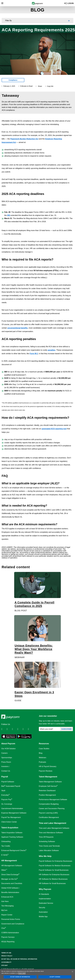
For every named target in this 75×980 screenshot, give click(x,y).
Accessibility (6, 962)
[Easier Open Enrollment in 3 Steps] (38, 683)
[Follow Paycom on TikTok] (30, 729)
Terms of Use (6, 953)
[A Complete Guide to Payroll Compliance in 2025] (38, 593)
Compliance (13, 80)
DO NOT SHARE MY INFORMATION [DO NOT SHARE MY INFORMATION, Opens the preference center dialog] (20, 977)
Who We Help (45, 856)
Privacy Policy (7, 956)
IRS (9, 215)
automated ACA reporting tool (54, 429)
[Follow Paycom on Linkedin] (4, 729)
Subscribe (67, 729)
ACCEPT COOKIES (55, 977)
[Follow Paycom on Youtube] (25, 729)
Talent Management (48, 777)
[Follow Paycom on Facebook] (14, 729)
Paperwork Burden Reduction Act (24, 139)
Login (71, 3)
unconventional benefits (17, 328)
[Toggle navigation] (2, 3)
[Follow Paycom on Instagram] (20, 729)
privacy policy (22, 973)
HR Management (9, 861)
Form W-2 (34, 354)
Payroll (5, 777)
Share (40, 86)
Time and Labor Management (53, 823)
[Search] (65, 3)
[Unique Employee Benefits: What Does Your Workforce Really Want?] (38, 638)
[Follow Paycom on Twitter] (9, 729)
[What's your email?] (50, 729)
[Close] (72, 972)
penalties (52, 350)
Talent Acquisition (10, 828)
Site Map (4, 965)
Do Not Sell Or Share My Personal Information (19, 959)
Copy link (49, 86)
